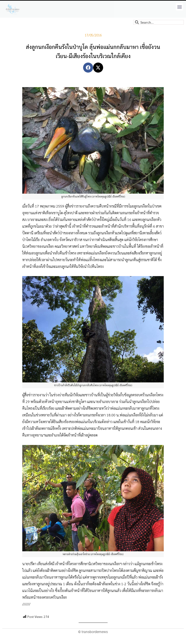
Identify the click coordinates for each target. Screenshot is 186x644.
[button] (179, 7)
